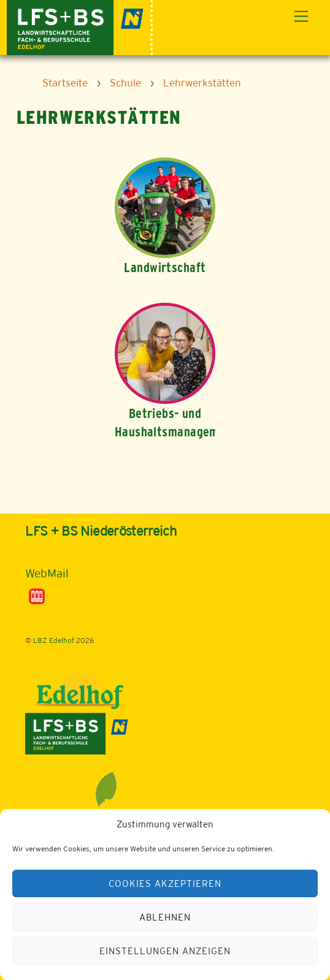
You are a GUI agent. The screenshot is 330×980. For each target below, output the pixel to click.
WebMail (47, 573)
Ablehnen (165, 917)
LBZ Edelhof (54, 640)
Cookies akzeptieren (165, 883)
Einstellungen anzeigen (165, 951)
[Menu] (301, 17)
